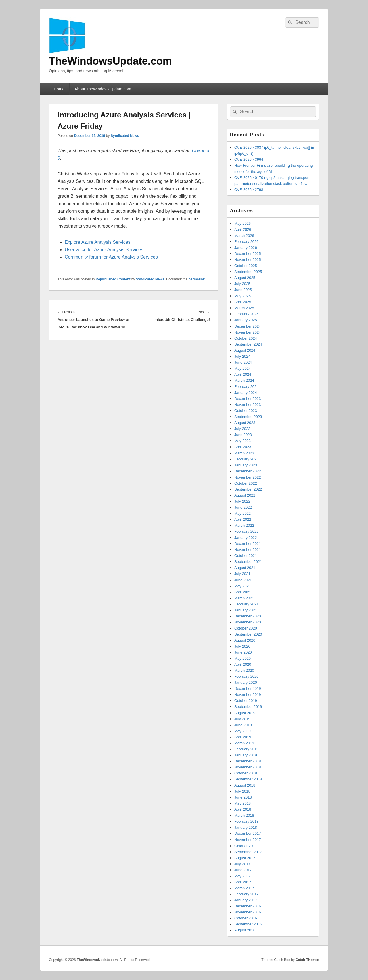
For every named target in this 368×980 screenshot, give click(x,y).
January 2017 (246, 900)
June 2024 (243, 362)
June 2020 (243, 652)
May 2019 (243, 731)
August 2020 (245, 640)
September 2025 (248, 272)
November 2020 (248, 622)
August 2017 (245, 858)
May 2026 (243, 223)
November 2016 (248, 912)
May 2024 (243, 368)
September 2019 (248, 707)
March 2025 (244, 308)
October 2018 (246, 773)
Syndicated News (125, 136)
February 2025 (247, 314)
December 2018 (248, 761)
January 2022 (246, 538)
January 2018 (246, 827)
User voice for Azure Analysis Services (104, 250)
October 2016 (246, 918)
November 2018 (248, 767)
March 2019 (244, 743)
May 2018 (243, 803)
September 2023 (248, 417)
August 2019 (245, 713)
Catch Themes (307, 960)
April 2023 (243, 447)
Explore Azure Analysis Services (98, 242)
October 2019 (246, 701)
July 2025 (242, 284)
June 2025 (243, 290)
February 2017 (247, 894)
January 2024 (246, 393)
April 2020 (243, 664)
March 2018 (244, 815)
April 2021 (243, 592)
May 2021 (243, 586)
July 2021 (242, 574)
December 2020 (248, 616)
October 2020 (246, 628)
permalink (197, 279)
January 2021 (246, 610)
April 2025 (243, 302)
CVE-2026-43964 (249, 159)
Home (59, 89)
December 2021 (248, 544)
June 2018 (243, 797)
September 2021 (248, 562)
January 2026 (246, 248)
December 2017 (248, 833)
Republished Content (113, 279)
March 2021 (244, 598)
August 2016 (245, 930)
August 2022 (245, 495)
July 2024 (242, 356)
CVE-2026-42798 (249, 190)
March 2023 (244, 453)
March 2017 (244, 888)
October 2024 (246, 338)
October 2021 (246, 556)
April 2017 (243, 882)
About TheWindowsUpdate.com (103, 89)
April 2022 (243, 519)
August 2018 (245, 785)
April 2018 (243, 809)
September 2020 (248, 634)
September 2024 (248, 344)
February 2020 (247, 676)
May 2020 (243, 658)
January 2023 (246, 465)
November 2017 (248, 840)
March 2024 (244, 380)
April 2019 (243, 737)
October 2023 (246, 411)
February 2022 (247, 531)
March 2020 (244, 670)
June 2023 (243, 435)
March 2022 (244, 525)
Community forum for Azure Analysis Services (111, 257)
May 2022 (243, 513)
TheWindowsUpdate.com (110, 61)
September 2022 (248, 489)
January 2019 (246, 755)
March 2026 (244, 236)
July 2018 (242, 791)
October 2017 (246, 846)
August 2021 (245, 568)
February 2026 (247, 242)
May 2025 (243, 296)
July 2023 (242, 429)
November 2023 (248, 405)
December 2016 (248, 906)
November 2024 (248, 332)
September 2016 (248, 924)
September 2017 (248, 852)
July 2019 (242, 719)
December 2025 (248, 254)
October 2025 (246, 266)
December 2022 (248, 471)
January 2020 (246, 682)
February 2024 (247, 387)
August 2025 (245, 278)
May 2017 (243, 876)
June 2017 (243, 870)
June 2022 (243, 507)
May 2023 (243, 441)
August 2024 (245, 350)
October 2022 (246, 483)
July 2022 (242, 501)
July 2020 (242, 646)
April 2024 (243, 374)
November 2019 (248, 695)
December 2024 (248, 326)
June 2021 (243, 580)
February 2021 (247, 604)
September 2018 (248, 779)
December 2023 (248, 399)
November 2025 (248, 260)
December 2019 (248, 688)
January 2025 (246, 320)
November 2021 (248, 550)
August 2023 (245, 423)
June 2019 (243, 725)
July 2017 (242, 864)
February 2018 (247, 821)
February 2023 (247, 459)
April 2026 (243, 229)
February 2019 (247, 749)
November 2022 (248, 477)
